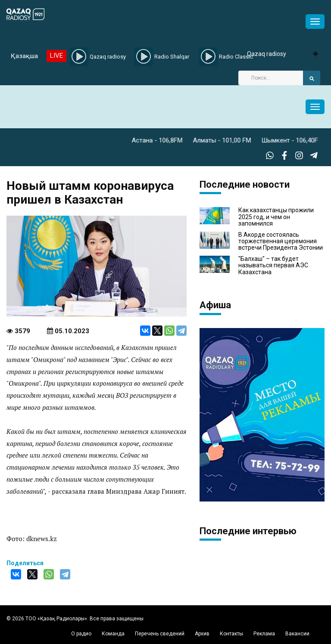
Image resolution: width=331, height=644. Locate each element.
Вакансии (297, 634)
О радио (81, 634)
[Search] (271, 78)
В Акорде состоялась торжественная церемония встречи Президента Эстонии (281, 241)
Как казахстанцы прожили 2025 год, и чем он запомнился (276, 217)
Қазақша (24, 56)
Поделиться (25, 563)
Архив (202, 634)
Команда (113, 634)
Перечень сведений (160, 634)
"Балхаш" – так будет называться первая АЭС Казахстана (273, 266)
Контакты (231, 634)
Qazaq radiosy (267, 54)
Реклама (264, 634)
